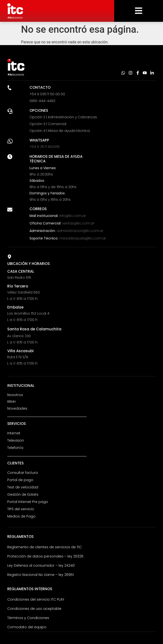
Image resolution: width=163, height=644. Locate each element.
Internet (14, 433)
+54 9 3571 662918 (44, 147)
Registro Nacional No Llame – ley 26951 (41, 575)
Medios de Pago (21, 516)
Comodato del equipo (27, 627)
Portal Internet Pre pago (28, 502)
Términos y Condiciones (28, 618)
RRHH (11, 402)
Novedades (17, 408)
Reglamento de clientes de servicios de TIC (44, 547)
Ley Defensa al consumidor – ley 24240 (41, 565)
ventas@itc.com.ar (78, 223)
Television (16, 440)
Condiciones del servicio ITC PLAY (36, 599)
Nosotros (15, 395)
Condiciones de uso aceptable (34, 609)
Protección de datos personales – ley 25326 (45, 556)
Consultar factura (22, 473)
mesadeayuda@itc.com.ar (83, 238)
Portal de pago (20, 480)
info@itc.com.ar (73, 216)
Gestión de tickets (23, 494)
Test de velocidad (23, 487)
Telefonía (15, 448)
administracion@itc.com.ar (80, 231)
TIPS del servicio (21, 509)
